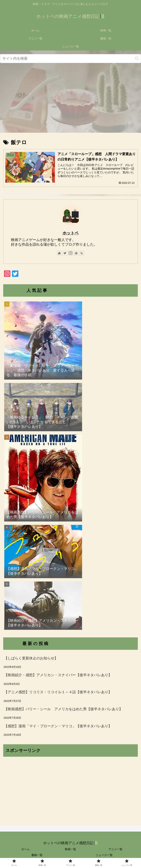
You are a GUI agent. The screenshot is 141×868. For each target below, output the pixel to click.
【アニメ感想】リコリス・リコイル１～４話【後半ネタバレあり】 (58, 692)
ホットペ (70, 233)
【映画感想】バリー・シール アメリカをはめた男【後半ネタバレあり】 (63, 709)
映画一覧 (70, 849)
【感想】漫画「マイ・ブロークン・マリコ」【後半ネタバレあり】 (58, 726)
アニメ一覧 (115, 849)
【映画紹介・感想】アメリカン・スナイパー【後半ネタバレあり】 (58, 675)
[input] (70, 59)
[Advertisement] (70, 98)
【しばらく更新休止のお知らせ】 (31, 658)
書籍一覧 (37, 855)
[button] (137, 58)
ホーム (26, 849)
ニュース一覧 (104, 855)
